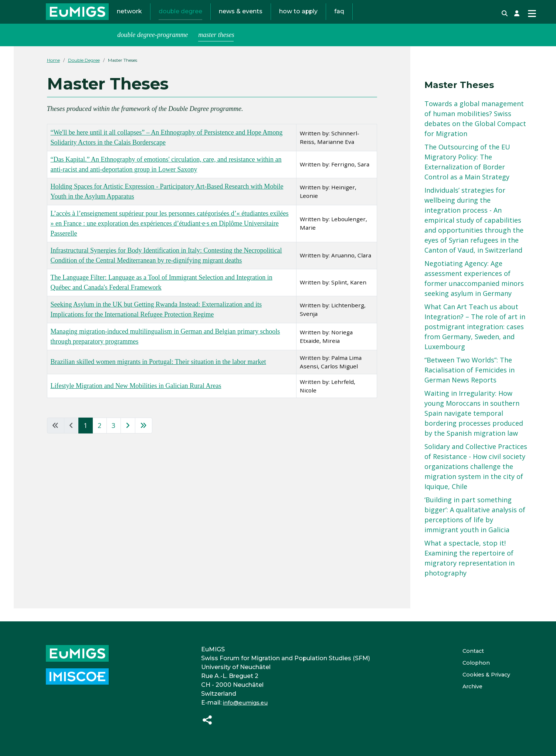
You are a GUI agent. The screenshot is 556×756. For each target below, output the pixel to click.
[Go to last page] (144, 439)
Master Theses (216, 48)
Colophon (471, 663)
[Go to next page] (128, 439)
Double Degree (180, 18)
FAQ (339, 18)
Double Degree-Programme (152, 48)
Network (129, 18)
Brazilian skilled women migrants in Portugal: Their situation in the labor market (158, 375)
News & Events (241, 18)
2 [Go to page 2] (99, 439)
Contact (468, 651)
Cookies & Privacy (483, 674)
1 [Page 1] (85, 439)
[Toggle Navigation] (532, 20)
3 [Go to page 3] (113, 439)
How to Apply (298, 18)
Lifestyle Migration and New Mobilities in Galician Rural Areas (136, 399)
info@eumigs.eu (244, 703)
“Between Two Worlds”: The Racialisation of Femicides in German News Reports (469, 383)
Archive (467, 686)
